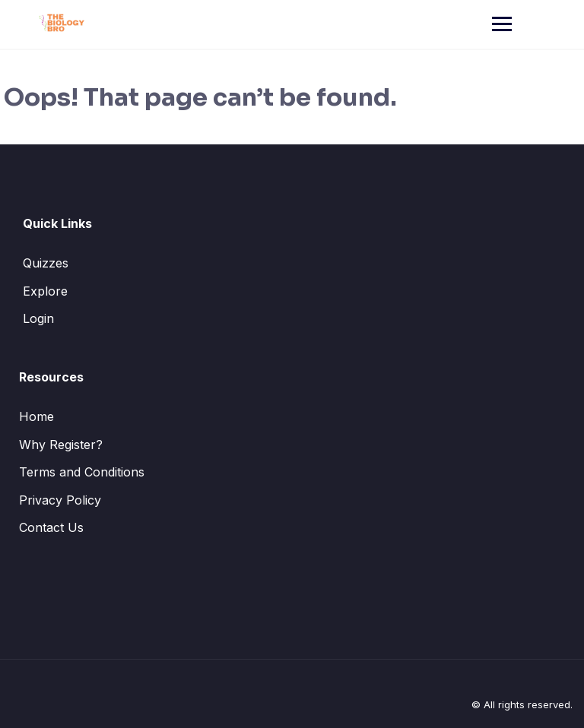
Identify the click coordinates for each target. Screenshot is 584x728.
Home (36, 416)
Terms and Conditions (82, 472)
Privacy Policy (60, 500)
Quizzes (46, 263)
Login (38, 318)
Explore (45, 291)
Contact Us (51, 527)
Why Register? (61, 445)
